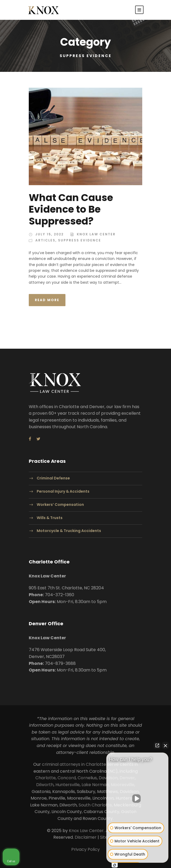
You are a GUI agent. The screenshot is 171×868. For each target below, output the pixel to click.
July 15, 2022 (49, 234)
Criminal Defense (53, 478)
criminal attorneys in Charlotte (74, 764)
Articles (45, 240)
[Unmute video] (137, 799)
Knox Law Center (96, 234)
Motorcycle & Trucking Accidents (69, 531)
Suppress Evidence (80, 240)
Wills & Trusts (50, 518)
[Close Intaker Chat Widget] (165, 745)
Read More (47, 300)
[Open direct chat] (157, 745)
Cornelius (87, 778)
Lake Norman (95, 785)
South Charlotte (95, 805)
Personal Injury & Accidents (63, 491)
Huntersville (68, 785)
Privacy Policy (85, 849)
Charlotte (46, 778)
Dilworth (45, 785)
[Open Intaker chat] (115, 865)
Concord (67, 778)
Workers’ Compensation (60, 505)
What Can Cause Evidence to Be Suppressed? (71, 209)
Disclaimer (86, 837)
